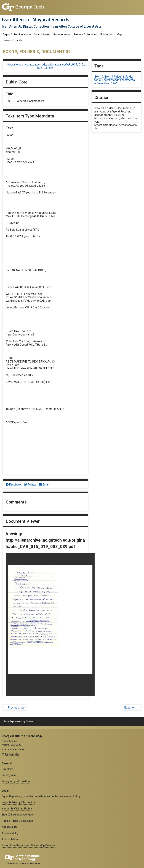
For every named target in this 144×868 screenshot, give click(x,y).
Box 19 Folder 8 (114, 77)
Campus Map (12, 754)
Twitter (30, 485)
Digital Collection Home (17, 35)
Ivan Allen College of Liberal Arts (76, 26)
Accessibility (9, 827)
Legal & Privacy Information (18, 802)
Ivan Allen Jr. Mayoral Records (36, 20)
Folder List (107, 35)
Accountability (10, 833)
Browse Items (62, 35)
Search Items (42, 35)
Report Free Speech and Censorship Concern (29, 845)
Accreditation (10, 839)
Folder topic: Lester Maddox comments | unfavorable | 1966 (115, 80)
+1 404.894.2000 (14, 749)
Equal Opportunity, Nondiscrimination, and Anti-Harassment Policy (41, 796)
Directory (7, 769)
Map (119, 35)
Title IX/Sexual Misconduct (18, 815)
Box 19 (99, 77)
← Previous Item (15, 708)
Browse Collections (85, 35)
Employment (9, 775)
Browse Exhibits (12, 40)
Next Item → (132, 708)
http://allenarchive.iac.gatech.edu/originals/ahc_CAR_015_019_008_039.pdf (45, 66)
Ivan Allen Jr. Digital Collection (25, 26)
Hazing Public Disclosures (17, 821)
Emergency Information (16, 781)
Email (44, 485)
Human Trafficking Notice (17, 809)
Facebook (14, 485)
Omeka (29, 721)
